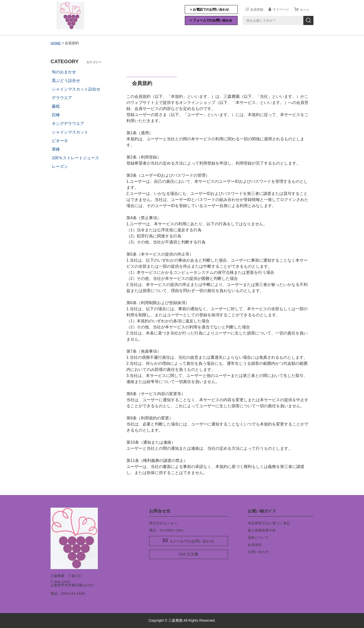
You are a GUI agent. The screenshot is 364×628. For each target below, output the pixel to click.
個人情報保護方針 (262, 530)
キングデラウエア (68, 124)
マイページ (281, 9)
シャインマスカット (70, 132)
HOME (56, 43)
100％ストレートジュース (75, 158)
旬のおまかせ (64, 72)
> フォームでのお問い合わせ (211, 20)
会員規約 (255, 545)
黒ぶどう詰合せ (66, 81)
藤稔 (56, 106)
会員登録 (257, 9)
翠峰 (56, 149)
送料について (258, 537)
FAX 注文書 (189, 554)
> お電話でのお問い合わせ (210, 9)
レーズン (60, 166)
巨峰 (56, 115)
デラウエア (62, 98)
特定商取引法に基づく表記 (269, 523)
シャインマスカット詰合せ (76, 89)
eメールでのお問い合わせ (192, 541)
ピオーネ (60, 141)
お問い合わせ (258, 552)
